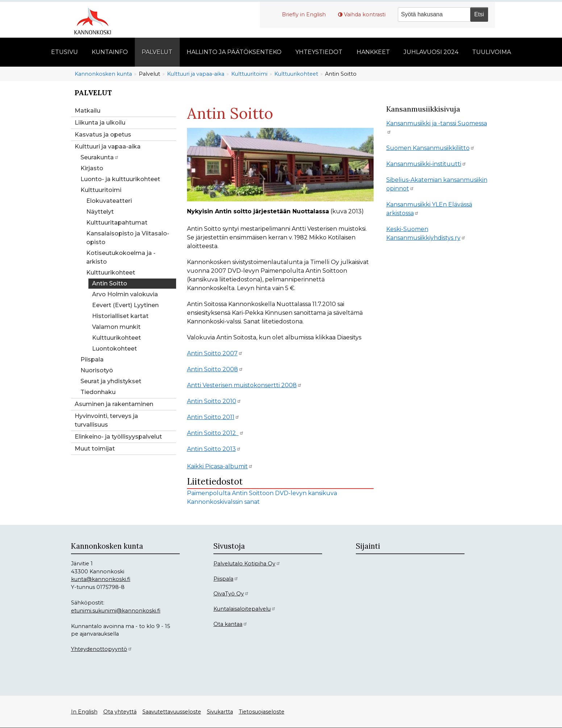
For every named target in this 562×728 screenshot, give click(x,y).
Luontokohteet (115, 349)
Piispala (92, 359)
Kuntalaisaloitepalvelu (245, 609)
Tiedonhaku (98, 392)
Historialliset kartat (120, 316)
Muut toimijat (95, 449)
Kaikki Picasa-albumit (220, 466)
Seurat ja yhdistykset (111, 381)
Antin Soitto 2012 (215, 433)
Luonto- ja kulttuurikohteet (120, 179)
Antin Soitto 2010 (214, 401)
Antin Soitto (110, 283)
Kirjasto (92, 168)
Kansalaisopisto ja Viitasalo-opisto (128, 238)
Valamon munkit (116, 327)
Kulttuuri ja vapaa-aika (196, 74)
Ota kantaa (230, 624)
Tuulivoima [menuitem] (492, 52)
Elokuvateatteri (109, 201)
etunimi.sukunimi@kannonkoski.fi (116, 611)
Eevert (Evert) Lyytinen (125, 305)
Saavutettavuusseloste (172, 712)
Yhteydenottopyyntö (102, 649)
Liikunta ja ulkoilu (100, 123)
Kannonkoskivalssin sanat (223, 502)
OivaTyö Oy (231, 594)
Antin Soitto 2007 (215, 353)
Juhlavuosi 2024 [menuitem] (431, 52)
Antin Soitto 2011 (213, 417)
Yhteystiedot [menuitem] (319, 52)
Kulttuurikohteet (296, 74)
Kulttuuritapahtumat (117, 223)
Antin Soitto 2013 (214, 449)
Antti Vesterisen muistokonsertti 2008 (244, 385)
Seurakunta (100, 157)
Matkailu (88, 111)
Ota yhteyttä (120, 712)
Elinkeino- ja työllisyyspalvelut (118, 437)
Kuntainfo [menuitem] (110, 52)
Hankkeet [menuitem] (373, 52)
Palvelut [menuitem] (157, 52)
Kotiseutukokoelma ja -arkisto (121, 257)
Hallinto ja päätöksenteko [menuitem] (234, 52)
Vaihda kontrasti (365, 14)
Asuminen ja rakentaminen (114, 404)
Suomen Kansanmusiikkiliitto (430, 148)
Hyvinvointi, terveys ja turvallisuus (106, 420)
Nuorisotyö (97, 370)
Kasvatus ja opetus (103, 135)
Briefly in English (304, 14)
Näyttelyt (100, 212)
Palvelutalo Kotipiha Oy (247, 564)
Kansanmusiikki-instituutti (426, 164)
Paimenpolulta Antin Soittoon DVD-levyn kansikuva (262, 493)
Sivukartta (220, 712)
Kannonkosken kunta (103, 74)
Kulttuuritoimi (249, 74)
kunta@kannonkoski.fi (101, 579)
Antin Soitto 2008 (215, 369)
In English (84, 712)
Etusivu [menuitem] (64, 52)
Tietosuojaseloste (262, 712)
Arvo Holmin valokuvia (125, 294)
